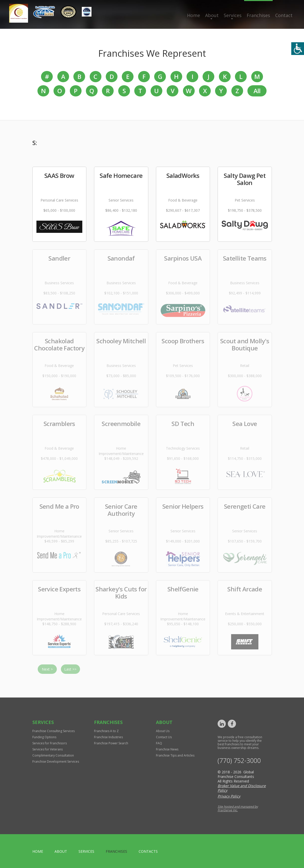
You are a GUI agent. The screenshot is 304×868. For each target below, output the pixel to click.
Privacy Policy (229, 796)
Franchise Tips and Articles (175, 755)
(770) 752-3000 (239, 760)
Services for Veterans (48, 749)
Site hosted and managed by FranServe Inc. (238, 808)
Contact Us (164, 737)
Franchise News (167, 749)
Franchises (258, 15)
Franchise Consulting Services (54, 731)
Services (233, 15)
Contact (284, 15)
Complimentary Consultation (53, 755)
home (38, 851)
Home (194, 15)
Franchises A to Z (106, 731)
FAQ (159, 743)
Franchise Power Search (111, 743)
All (257, 91)
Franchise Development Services (56, 762)
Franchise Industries (108, 737)
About (212, 15)
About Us (163, 731)
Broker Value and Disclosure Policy (242, 788)
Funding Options (44, 737)
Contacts (148, 851)
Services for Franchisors (50, 743)
